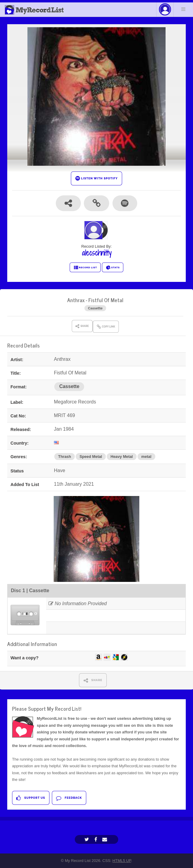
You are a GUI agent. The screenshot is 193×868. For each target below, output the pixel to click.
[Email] (105, 839)
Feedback (69, 798)
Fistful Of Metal (106, 300)
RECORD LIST (85, 268)
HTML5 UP (122, 861)
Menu (183, 9)
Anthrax (76, 300)
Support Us (31, 798)
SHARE (93, 680)
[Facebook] (96, 839)
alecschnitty (97, 253)
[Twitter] (87, 839)
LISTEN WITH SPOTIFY (97, 178)
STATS (113, 268)
